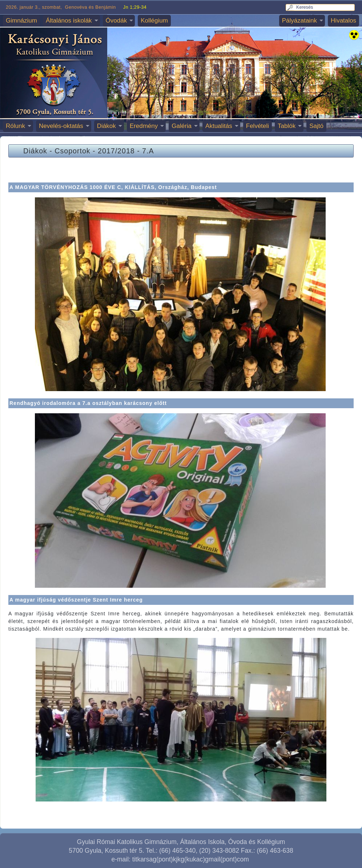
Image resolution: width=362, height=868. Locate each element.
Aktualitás (219, 126)
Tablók (287, 126)
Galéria (182, 126)
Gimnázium (21, 21)
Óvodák (116, 21)
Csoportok (72, 151)
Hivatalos (343, 21)
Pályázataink (299, 21)
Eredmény (144, 126)
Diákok (106, 126)
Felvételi (258, 126)
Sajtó (316, 126)
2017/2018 (116, 151)
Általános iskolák (69, 21)
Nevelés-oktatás (61, 126)
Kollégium (154, 21)
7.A (148, 151)
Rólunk (15, 126)
